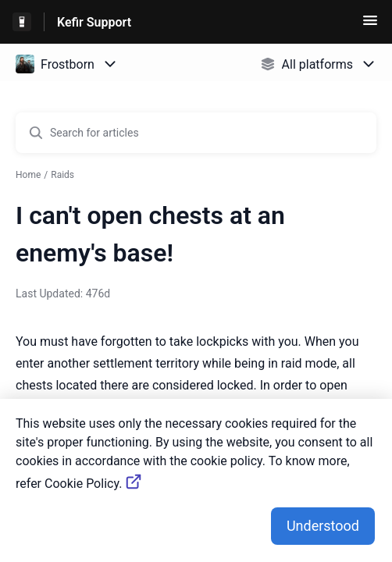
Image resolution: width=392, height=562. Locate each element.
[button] (370, 25)
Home (28, 175)
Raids (62, 175)
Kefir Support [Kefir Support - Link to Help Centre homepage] (94, 22)
